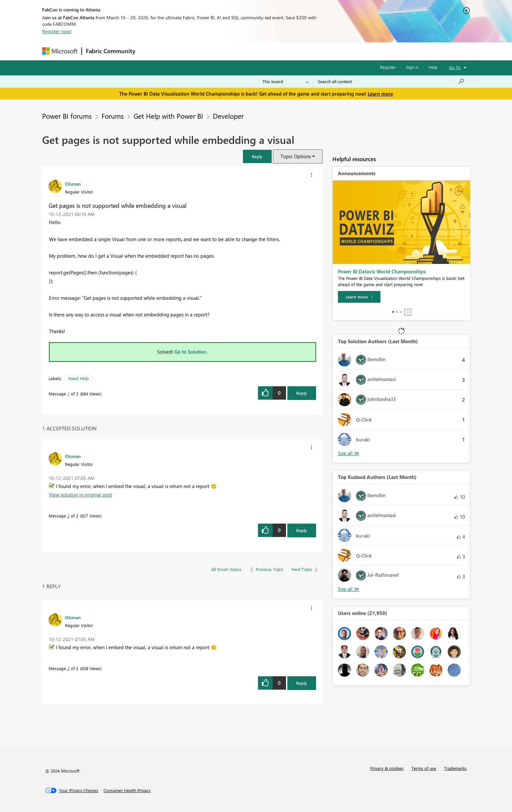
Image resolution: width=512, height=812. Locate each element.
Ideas (206, 51)
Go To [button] (455, 67)
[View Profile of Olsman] (73, 184)
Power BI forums (67, 116)
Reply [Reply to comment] (302, 530)
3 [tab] (401, 312)
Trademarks (455, 768)
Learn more (380, 94)
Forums (150, 51)
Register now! (57, 31)
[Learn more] (359, 297)
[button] (257, 156)
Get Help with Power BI (168, 116)
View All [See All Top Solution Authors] (349, 453)
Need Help (79, 378)
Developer (228, 116)
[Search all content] (391, 82)
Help (433, 67)
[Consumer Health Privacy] (127, 790)
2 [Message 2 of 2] (68, 516)
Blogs (264, 51)
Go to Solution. (191, 352)
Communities (235, 51)
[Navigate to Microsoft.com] (60, 51)
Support (317, 51)
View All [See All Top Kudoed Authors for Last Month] (349, 589)
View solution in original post (80, 495)
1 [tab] (393, 312)
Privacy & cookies (387, 768)
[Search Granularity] (286, 82)
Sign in (412, 67)
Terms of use (424, 768)
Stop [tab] (408, 312)
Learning (289, 51)
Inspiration (179, 51)
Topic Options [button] (296, 156)
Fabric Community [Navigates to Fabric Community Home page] (111, 51)
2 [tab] (397, 312)
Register (388, 67)
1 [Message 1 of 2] (68, 394)
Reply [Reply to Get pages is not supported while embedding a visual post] (302, 393)
